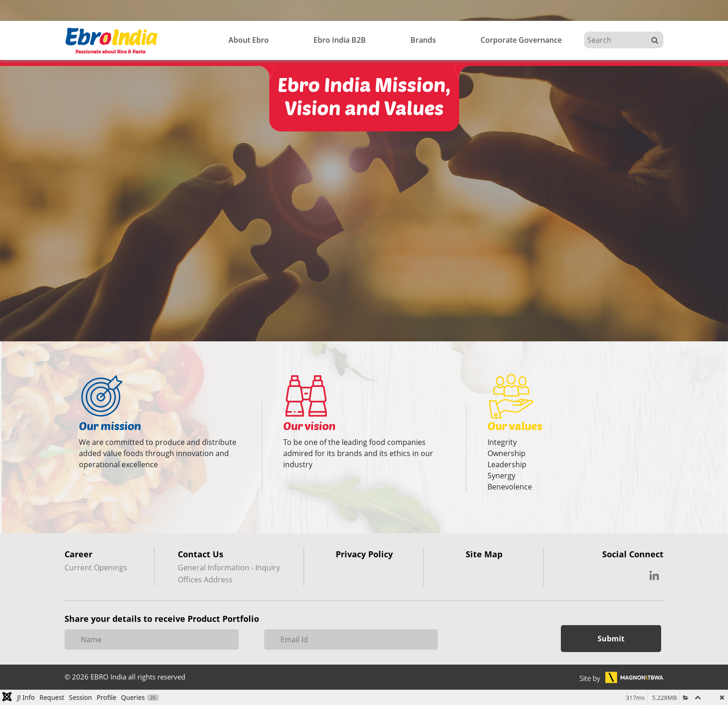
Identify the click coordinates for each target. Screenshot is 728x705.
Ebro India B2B (340, 40)
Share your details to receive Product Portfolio (162, 619)
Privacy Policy (364, 555)
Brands (423, 40)
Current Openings (96, 568)
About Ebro (249, 40)
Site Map (484, 555)
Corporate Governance (521, 40)
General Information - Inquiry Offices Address (229, 574)
